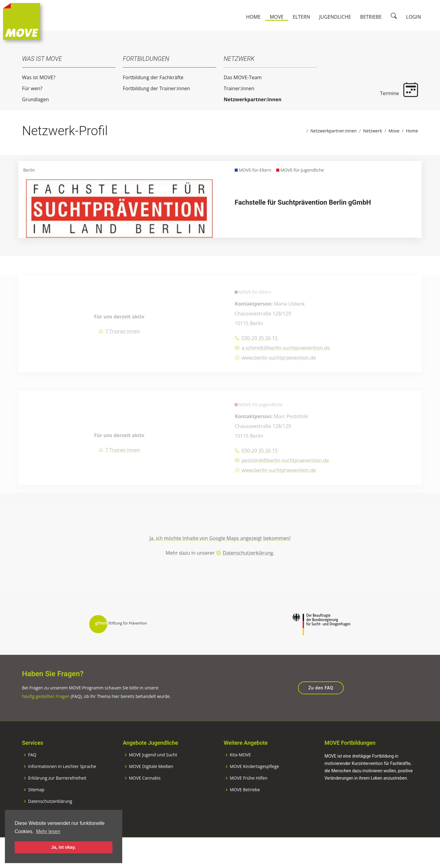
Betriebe (371, 17)
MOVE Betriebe (245, 810)
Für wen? (28, 88)
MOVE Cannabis (145, 799)
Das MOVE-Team (239, 77)
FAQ (32, 775)
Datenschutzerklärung (248, 572)
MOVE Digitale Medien (151, 787)
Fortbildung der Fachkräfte (149, 77)
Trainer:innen (235, 88)
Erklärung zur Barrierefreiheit (57, 799)
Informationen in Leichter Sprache (62, 787)
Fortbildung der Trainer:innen (152, 88)
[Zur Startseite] (22, 21)
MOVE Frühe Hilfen (249, 799)
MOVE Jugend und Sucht (153, 775)
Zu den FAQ (321, 708)
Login (414, 17)
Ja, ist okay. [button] (64, 847)
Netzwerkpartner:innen (249, 99)
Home (253, 17)
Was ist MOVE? (35, 77)
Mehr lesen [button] (48, 831)
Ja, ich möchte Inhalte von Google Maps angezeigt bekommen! (220, 557)
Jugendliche (335, 17)
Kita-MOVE (240, 775)
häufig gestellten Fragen (46, 717)
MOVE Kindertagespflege (254, 787)
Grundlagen (31, 99)
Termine (395, 89)
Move (277, 17)
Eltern (301, 17)
